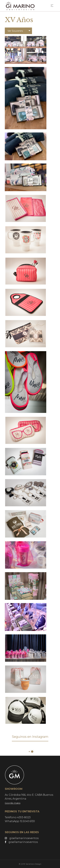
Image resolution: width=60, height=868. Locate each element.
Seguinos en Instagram (30, 737)
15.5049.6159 (27, 821)
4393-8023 (24, 817)
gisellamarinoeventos (22, 838)
